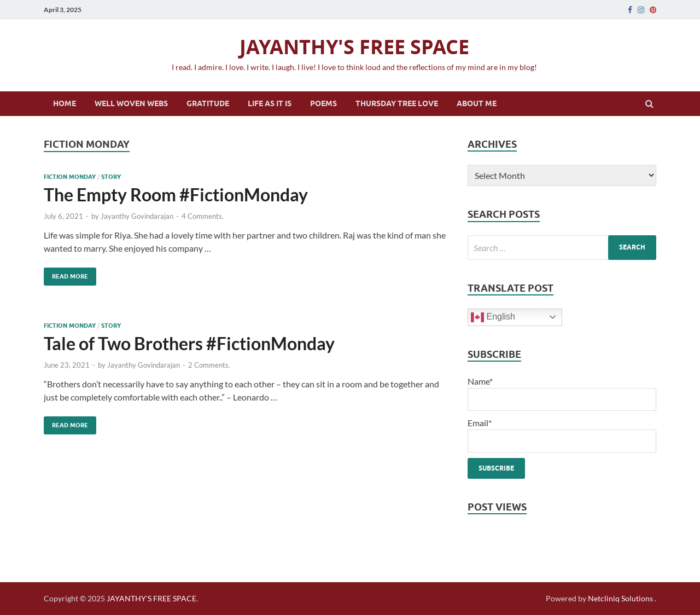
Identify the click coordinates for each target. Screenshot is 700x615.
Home (65, 103)
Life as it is (270, 103)
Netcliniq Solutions (620, 598)
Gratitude (208, 103)
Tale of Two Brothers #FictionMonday (189, 343)
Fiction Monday (70, 177)
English (493, 317)
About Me (477, 103)
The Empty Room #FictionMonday (176, 195)
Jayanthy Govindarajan (137, 216)
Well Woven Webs (131, 103)
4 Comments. (203, 216)
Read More (66, 274)
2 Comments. (209, 365)
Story (111, 177)
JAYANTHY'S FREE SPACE (354, 47)
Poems (323, 103)
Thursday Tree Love (397, 103)
